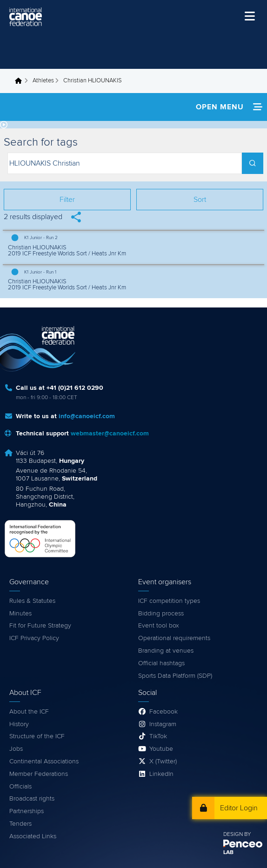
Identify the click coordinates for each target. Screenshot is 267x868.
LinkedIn (161, 774)
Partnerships (27, 811)
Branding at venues (166, 651)
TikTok (158, 736)
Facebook (164, 712)
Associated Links (33, 836)
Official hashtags (161, 663)
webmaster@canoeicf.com (110, 434)
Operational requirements (174, 638)
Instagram (163, 724)
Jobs (16, 749)
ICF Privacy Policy (34, 638)
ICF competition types (169, 601)
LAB (228, 853)
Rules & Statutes (32, 601)
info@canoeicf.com (87, 416)
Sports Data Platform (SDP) (175, 676)
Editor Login (239, 808)
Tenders (20, 824)
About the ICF (29, 712)
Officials (20, 787)
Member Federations (39, 774)
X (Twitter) (163, 761)
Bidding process (161, 614)
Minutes (20, 614)
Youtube (161, 749)
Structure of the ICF (37, 736)
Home (21, 81)
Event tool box (159, 626)
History (19, 724)
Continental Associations (44, 761)
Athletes (43, 81)
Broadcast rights (32, 799)
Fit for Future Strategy (40, 626)
